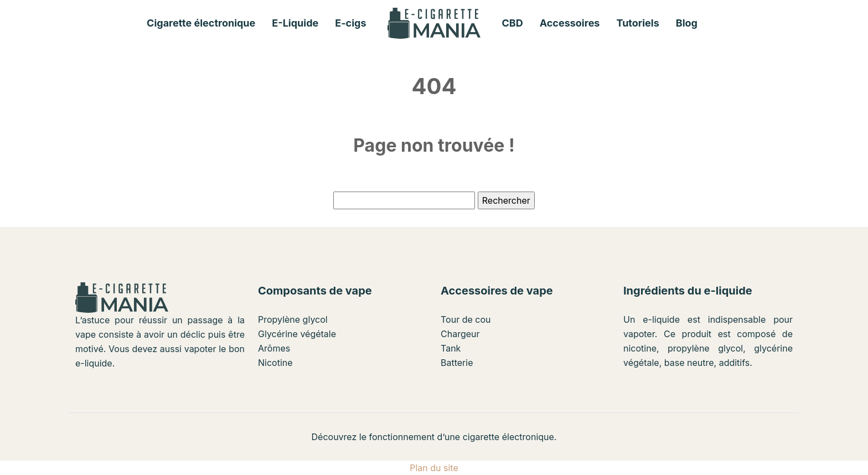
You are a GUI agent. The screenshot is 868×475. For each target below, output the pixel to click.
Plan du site (434, 468)
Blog (687, 23)
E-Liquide (295, 23)
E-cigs (350, 23)
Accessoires (570, 23)
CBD (513, 23)
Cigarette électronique (201, 23)
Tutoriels (637, 23)
